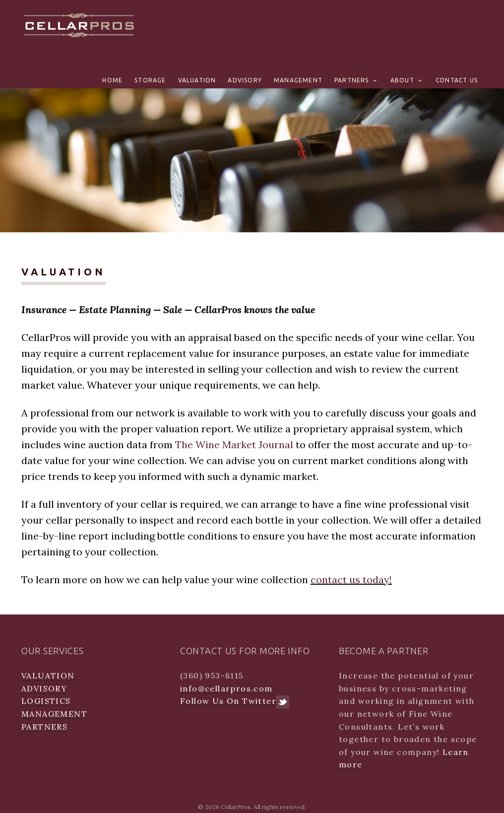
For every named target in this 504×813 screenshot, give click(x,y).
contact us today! (351, 579)
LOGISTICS (46, 701)
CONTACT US (457, 80)
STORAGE (150, 80)
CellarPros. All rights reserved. (263, 807)
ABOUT (402, 80)
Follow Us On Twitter (235, 701)
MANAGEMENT (298, 80)
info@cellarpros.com (226, 688)
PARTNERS (352, 80)
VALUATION (197, 80)
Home (112, 80)
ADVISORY (245, 80)
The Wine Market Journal (234, 444)
